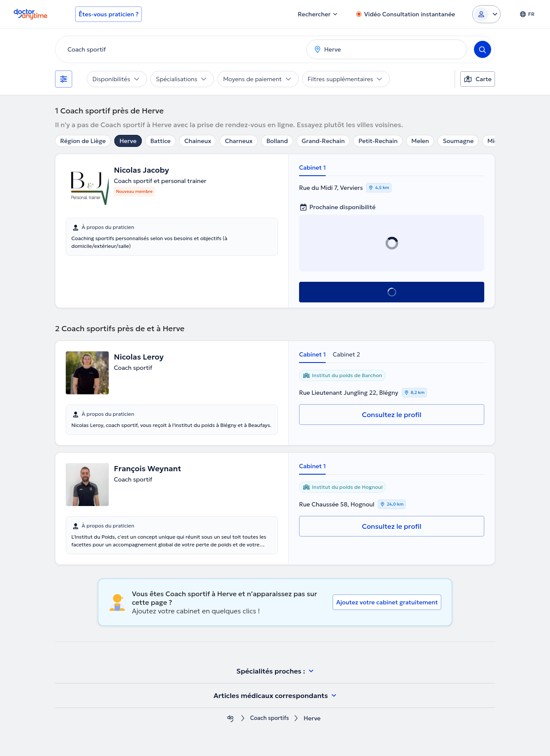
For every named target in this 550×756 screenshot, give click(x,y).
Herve (128, 141)
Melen (420, 141)
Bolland (277, 141)
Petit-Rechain (378, 141)
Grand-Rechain (323, 141)
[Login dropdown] (486, 14)
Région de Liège (83, 141)
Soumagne (458, 141)
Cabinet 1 (312, 168)
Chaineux (198, 141)
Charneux (238, 141)
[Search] (483, 49)
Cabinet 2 (346, 354)
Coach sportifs (269, 718)
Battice (160, 141)
